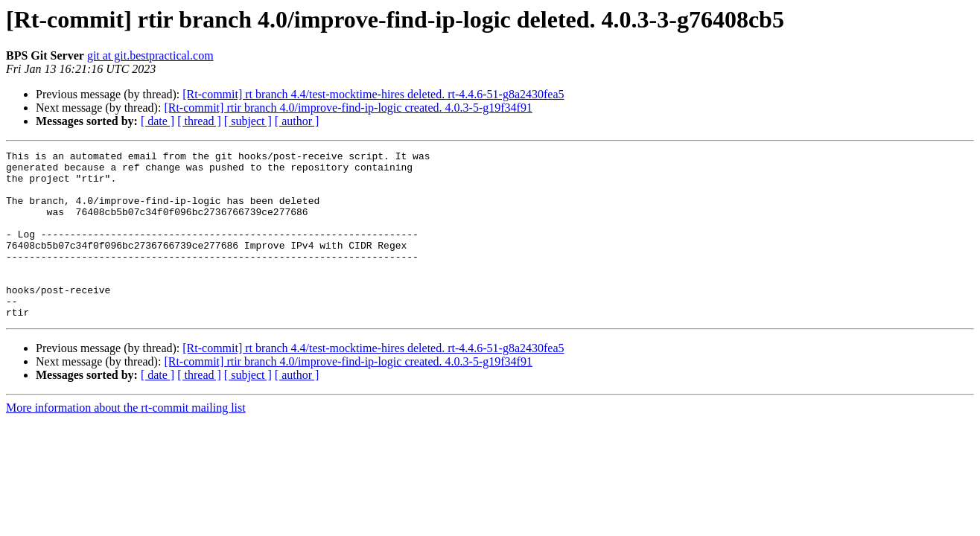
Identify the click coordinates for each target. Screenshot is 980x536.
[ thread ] (199, 121)
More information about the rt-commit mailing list (126, 441)
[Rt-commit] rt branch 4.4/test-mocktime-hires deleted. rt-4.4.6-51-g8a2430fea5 (373, 94)
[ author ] (297, 121)
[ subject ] (248, 121)
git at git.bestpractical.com (150, 55)
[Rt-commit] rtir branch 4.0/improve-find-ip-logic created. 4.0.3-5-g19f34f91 (348, 108)
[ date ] (157, 121)
